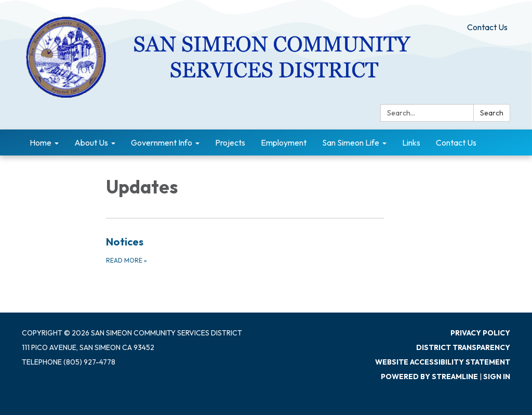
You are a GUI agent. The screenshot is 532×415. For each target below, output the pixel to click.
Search (492, 113)
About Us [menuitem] (91, 142)
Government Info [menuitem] (162, 142)
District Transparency (463, 347)
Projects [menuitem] (230, 142)
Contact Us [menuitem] (456, 142)
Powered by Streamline (429, 377)
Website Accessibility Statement (443, 362)
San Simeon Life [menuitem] (351, 142)
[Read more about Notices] (245, 250)
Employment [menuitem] (284, 142)
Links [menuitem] (411, 142)
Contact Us (487, 27)
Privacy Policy (480, 333)
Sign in (497, 377)
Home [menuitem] (41, 142)
